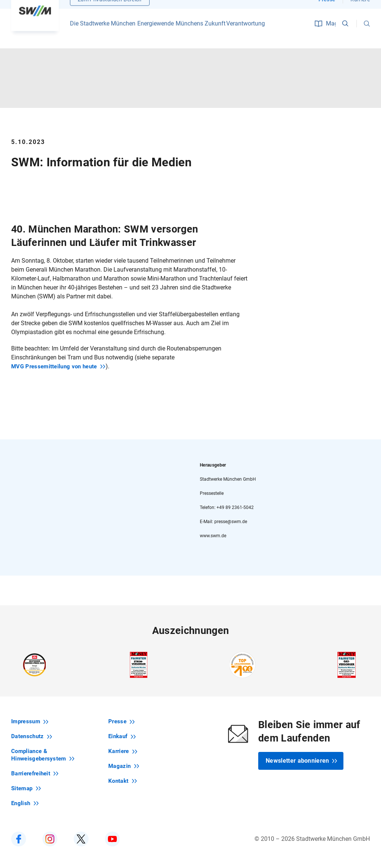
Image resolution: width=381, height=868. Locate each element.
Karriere (360, 9)
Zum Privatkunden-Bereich (110, 9)
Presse (327, 9)
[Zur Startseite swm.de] (35, 20)
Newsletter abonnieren (302, 761)
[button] (367, 33)
